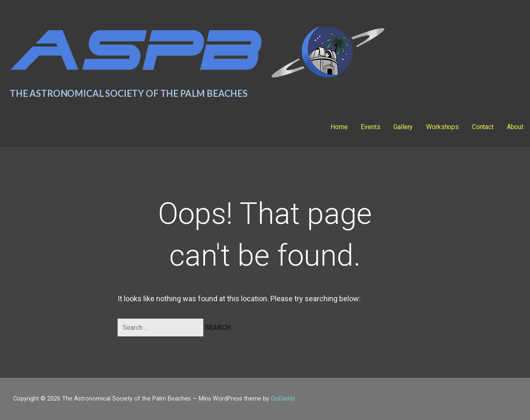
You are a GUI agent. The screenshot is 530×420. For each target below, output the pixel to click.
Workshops (442, 127)
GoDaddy (283, 399)
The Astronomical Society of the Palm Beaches (129, 93)
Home (339, 127)
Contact (483, 127)
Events (370, 127)
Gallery (403, 127)
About (515, 127)
